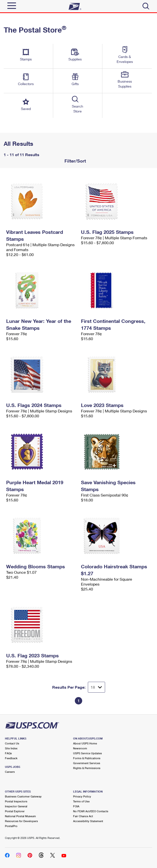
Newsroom (80, 748)
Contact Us (12, 743)
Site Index (11, 748)
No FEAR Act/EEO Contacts (91, 811)
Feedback (11, 758)
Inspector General (16, 806)
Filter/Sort (75, 161)
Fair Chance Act (83, 816)
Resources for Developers (21, 821)
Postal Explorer (15, 811)
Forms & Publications (87, 758)
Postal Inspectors (16, 801)
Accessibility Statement (88, 821)
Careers (10, 772)
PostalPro (11, 826)
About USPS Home (85, 743)
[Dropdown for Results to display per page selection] (96, 687)
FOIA (76, 806)
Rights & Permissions (87, 768)
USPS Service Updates (87, 753)
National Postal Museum (20, 816)
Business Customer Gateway (23, 796)
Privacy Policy (82, 796)
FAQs (8, 753)
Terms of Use (81, 801)
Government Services (87, 763)
